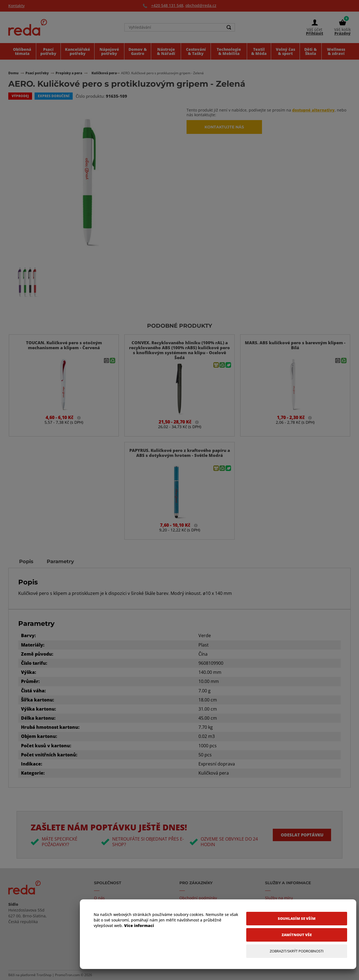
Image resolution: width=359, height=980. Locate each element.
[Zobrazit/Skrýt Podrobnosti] (297, 951)
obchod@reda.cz (201, 5)
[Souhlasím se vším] (297, 919)
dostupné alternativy (313, 110)
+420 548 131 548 (167, 5)
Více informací (139, 925)
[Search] (229, 28)
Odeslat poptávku (300, 835)
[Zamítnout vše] (297, 935)
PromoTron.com (67, 975)
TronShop (44, 975)
